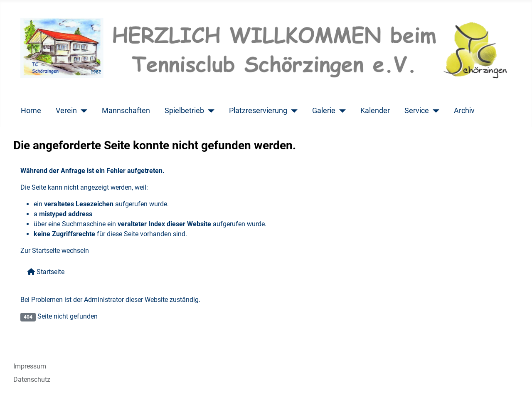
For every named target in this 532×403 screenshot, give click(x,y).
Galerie (324, 111)
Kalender (375, 111)
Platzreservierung (258, 111)
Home (31, 111)
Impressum (30, 366)
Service (417, 111)
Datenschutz (32, 380)
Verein (66, 111)
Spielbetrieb (184, 111)
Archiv (464, 111)
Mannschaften (126, 111)
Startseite (46, 272)
